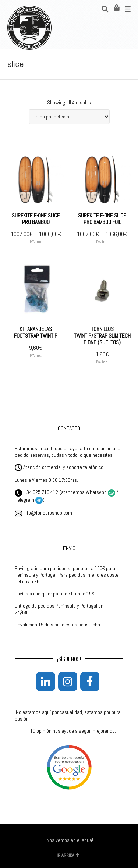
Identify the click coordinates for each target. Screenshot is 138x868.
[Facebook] (90, 682)
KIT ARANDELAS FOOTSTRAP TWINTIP (36, 332)
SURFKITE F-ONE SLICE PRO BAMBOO (36, 219)
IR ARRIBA (68, 855)
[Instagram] (68, 682)
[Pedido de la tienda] (69, 117)
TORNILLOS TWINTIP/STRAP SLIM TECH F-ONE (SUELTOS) (102, 336)
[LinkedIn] (46, 682)
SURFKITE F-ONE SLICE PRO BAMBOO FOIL (102, 219)
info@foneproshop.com (43, 513)
